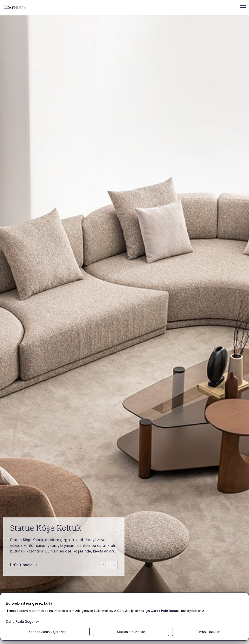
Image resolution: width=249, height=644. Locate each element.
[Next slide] (114, 565)
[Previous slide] (104, 565)
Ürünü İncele (24, 565)
